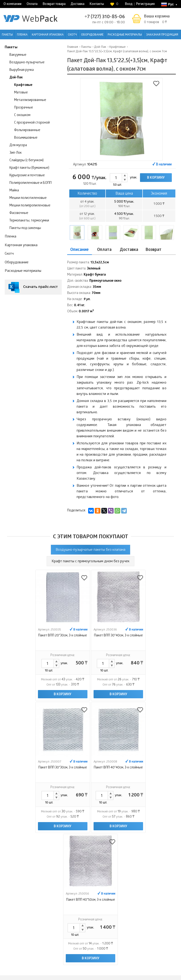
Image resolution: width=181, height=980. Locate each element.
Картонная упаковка (48, 35)
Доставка (78, 4)
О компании (12, 4)
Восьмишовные (26, 138)
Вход (129, 4)
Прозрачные (24, 108)
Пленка (22, 35)
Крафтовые (23, 85)
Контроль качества (163, 904)
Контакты (97, 4)
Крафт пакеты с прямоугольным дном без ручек (90, 562)
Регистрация (145, 4)
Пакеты (7, 35)
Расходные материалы (125, 35)
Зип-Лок (16, 153)
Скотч (72, 35)
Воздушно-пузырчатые (27, 63)
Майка (14, 191)
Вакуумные (18, 55)
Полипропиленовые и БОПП (31, 183)
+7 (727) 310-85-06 (105, 17)
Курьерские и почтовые (27, 176)
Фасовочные (19, 213)
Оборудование (92, 35)
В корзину (156, 178)
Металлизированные (30, 100)
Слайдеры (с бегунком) (27, 161)
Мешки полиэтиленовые (28, 198)
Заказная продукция (162, 35)
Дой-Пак (16, 78)
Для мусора (18, 146)
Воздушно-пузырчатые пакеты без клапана (90, 550)
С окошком (22, 115)
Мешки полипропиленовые (30, 206)
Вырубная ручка (22, 70)
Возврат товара (54, 4)
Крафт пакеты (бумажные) (29, 168)
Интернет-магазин (149, 927)
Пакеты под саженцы (25, 228)
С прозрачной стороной (32, 123)
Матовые (21, 93)
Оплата (32, 4)
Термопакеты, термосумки (29, 221)
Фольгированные (27, 131)
